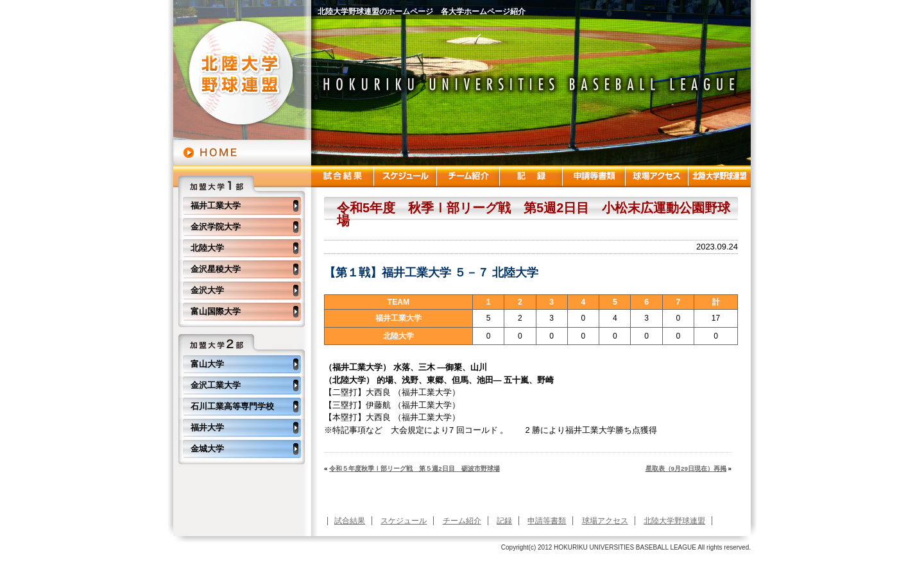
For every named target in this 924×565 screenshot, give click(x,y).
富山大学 (207, 364)
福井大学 (207, 427)
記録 (504, 521)
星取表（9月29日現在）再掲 (686, 468)
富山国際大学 (216, 311)
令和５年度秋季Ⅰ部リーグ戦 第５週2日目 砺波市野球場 (414, 468)
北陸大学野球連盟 (674, 521)
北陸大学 (207, 248)
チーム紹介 (462, 521)
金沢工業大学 (216, 385)
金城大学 (207, 449)
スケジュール (404, 521)
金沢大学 (207, 290)
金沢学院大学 (216, 227)
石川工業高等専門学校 (232, 406)
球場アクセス (605, 521)
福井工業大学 (216, 206)
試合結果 (350, 521)
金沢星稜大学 (216, 269)
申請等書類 (547, 521)
